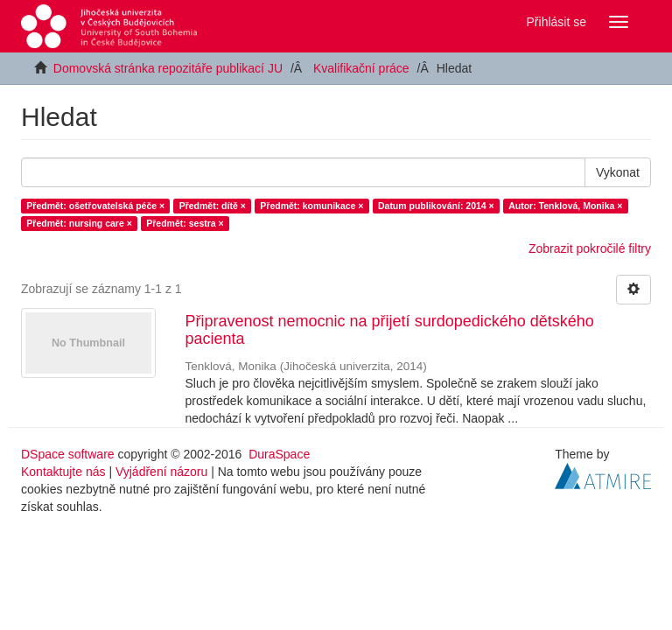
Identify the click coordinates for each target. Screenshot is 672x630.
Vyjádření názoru (161, 472)
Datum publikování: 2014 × (436, 206)
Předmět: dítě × (213, 206)
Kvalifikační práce (361, 68)
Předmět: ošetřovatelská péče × (95, 206)
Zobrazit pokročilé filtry (590, 248)
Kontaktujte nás (63, 472)
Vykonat (618, 172)
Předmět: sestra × (185, 223)
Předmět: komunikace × (311, 206)
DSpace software (68, 454)
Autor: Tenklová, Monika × (565, 206)
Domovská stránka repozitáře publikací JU (168, 68)
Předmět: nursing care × (79, 223)
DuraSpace (279, 454)
